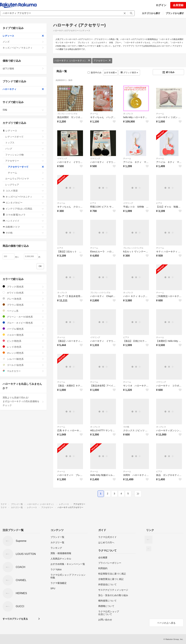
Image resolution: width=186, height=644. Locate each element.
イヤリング (62, 158)
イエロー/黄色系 (23, 335)
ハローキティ (23, 89)
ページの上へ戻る (166, 623)
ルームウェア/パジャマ (25, 179)
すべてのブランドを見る (15, 619)
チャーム (94, 114)
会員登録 (178, 5)
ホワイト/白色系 (23, 293)
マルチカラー (23, 371)
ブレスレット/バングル (67, 114)
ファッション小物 (25, 155)
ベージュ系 (23, 311)
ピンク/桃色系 (23, 341)
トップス (25, 143)
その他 (126, 427)
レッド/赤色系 (23, 347)
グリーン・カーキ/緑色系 (23, 317)
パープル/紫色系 (23, 329)
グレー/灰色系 (23, 299)
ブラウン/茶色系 (23, 305)
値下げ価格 (23, 69)
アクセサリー (102, 61)
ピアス (93, 203)
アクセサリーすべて (26, 167)
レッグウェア (25, 185)
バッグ (25, 149)
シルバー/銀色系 (23, 359)
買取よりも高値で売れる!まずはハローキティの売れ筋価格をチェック (23, 401)
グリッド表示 (129, 73)
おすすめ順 (110, 73)
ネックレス (128, 114)
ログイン (161, 5)
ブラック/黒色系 (23, 287)
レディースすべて (25, 137)
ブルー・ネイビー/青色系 (23, 323)
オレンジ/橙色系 (23, 353)
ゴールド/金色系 (23, 365)
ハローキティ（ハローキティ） (72, 61)
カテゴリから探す (151, 13)
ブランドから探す (175, 13)
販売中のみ (95, 73)
